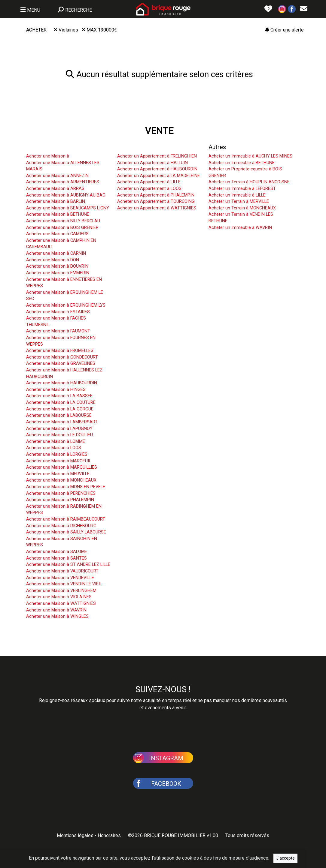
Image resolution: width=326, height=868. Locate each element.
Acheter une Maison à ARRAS (55, 189)
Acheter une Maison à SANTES (56, 558)
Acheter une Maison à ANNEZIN (57, 176)
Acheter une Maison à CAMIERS (57, 234)
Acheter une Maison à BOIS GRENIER (62, 228)
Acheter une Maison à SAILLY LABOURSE (66, 532)
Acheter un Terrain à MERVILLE (239, 201)
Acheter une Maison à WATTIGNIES (61, 604)
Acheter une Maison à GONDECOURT (62, 357)
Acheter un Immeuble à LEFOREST (242, 189)
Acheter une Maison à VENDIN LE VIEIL (64, 584)
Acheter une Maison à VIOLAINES (59, 597)
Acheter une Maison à (48, 156)
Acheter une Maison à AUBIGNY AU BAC (66, 195)
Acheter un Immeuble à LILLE (237, 195)
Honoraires (109, 835)
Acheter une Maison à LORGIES (57, 454)
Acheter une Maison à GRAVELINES (61, 363)
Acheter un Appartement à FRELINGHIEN (157, 156)
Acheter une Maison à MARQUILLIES (62, 467)
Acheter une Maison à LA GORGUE (60, 409)
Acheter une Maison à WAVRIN (56, 610)
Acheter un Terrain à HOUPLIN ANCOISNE (249, 182)
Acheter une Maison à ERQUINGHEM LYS (66, 305)
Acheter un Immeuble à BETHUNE (242, 163)
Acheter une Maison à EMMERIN (58, 273)
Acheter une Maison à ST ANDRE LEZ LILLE (68, 565)
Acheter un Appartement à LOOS (149, 189)
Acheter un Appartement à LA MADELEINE (158, 176)
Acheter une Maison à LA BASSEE (59, 396)
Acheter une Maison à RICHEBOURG (61, 526)
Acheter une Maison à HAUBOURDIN (62, 383)
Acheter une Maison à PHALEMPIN (60, 500)
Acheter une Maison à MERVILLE (58, 474)
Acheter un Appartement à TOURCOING (156, 201)
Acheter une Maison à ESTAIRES (58, 312)
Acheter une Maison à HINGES (56, 390)
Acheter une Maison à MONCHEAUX (61, 480)
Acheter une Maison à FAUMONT (58, 331)
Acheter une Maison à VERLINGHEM (61, 591)
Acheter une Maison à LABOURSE (59, 415)
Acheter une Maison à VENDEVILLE (60, 578)
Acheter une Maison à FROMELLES (60, 351)
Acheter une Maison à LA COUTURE (61, 402)
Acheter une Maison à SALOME (57, 552)
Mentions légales (75, 835)
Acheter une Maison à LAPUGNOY (59, 429)
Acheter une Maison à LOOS (54, 448)
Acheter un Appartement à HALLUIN (152, 163)
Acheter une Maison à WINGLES (57, 616)
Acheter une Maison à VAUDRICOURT (62, 571)
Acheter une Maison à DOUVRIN (57, 266)
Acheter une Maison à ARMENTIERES (63, 182)
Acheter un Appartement (149, 147)
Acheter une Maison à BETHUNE (58, 214)
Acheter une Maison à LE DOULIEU (59, 435)
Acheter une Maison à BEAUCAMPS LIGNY (68, 208)
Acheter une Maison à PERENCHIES (61, 493)
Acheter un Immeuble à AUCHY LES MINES (250, 156)
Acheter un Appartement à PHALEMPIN (156, 195)
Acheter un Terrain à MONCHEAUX (242, 208)
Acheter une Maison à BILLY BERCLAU (63, 221)
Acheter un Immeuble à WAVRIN (240, 228)
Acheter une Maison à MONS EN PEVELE (66, 487)
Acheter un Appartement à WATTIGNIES (157, 208)
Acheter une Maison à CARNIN (56, 253)
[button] (282, 9)
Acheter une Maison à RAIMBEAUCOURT (66, 519)
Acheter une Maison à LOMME (56, 442)
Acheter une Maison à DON (53, 260)
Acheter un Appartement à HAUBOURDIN (157, 169)
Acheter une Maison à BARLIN (56, 201)
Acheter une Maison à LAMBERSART (62, 422)
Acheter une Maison (53, 147)
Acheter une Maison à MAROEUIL (59, 461)
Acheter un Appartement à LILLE (149, 182)
